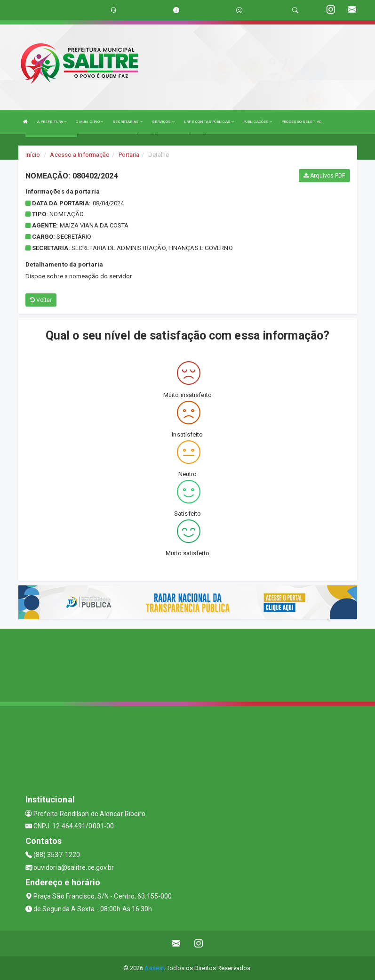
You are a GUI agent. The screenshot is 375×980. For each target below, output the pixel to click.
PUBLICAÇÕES (258, 122)
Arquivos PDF (324, 176)
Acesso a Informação (80, 155)
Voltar (41, 300)
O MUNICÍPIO (89, 122)
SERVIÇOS (163, 122)
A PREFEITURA (52, 122)
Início (33, 155)
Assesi (154, 968)
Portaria (129, 155)
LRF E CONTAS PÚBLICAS (209, 122)
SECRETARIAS (127, 122)
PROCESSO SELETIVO (301, 122)
